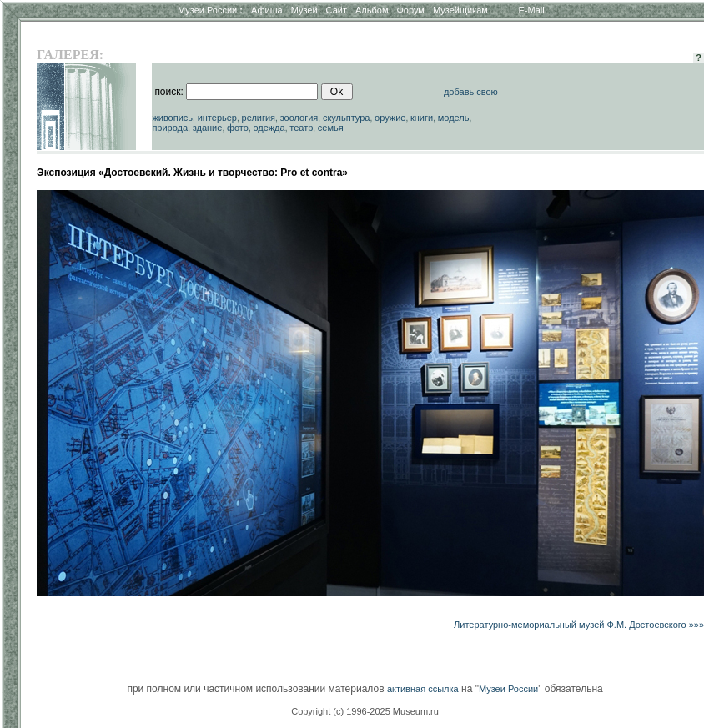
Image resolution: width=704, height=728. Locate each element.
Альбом (372, 10)
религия (259, 118)
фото (238, 128)
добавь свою (471, 92)
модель (454, 118)
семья (331, 128)
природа (170, 128)
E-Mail (532, 10)
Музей (304, 10)
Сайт (337, 10)
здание (208, 128)
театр (301, 128)
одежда (269, 128)
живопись (172, 118)
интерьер (217, 118)
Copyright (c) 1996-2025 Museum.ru (365, 711)
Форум (410, 10)
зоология (299, 118)
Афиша (267, 10)
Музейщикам (460, 10)
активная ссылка (423, 689)
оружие (390, 118)
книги (422, 118)
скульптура (347, 118)
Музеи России (210, 10)
